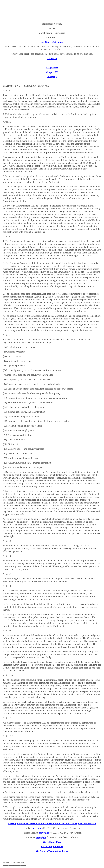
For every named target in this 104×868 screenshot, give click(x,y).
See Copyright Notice (52, 42)
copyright (41, 837)
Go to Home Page (52, 842)
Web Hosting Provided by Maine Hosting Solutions (14, 865)
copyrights (37, 828)
